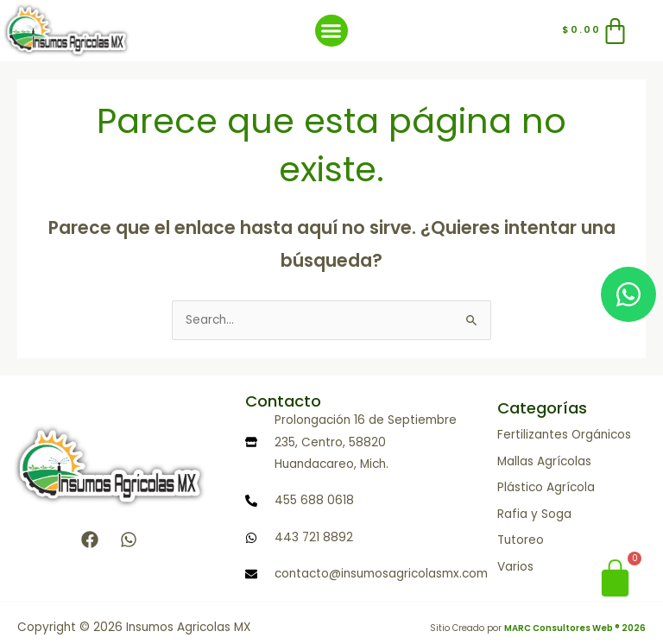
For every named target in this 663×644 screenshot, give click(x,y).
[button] (331, 31)
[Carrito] (597, 31)
